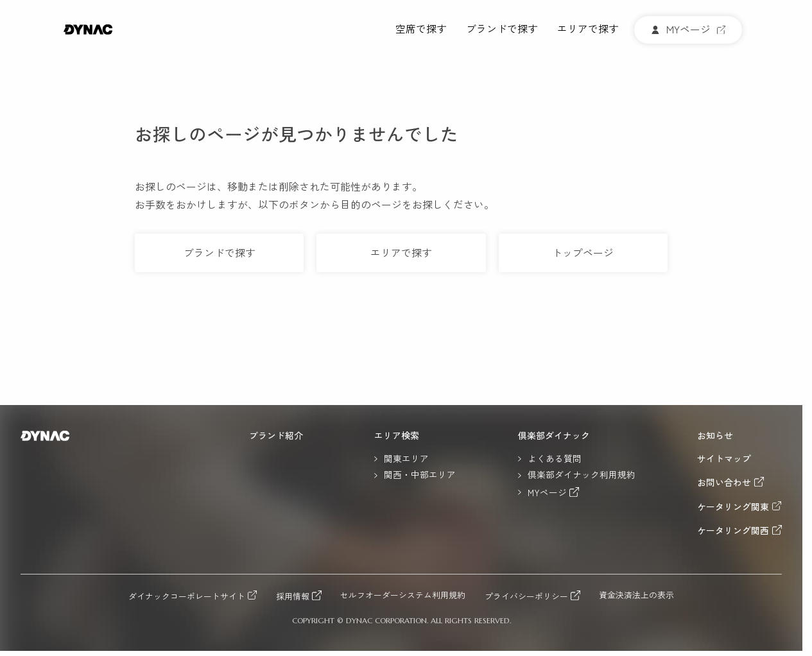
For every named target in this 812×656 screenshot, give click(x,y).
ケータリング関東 (733, 506)
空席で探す (421, 30)
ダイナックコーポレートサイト (187, 596)
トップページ (583, 253)
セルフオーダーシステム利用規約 (403, 595)
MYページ (547, 492)
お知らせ (715, 436)
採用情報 (293, 596)
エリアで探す (588, 30)
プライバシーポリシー (526, 596)
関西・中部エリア (420, 475)
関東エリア (406, 459)
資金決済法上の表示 (636, 595)
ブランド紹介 (276, 436)
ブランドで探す (502, 30)
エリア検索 (397, 436)
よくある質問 (555, 459)
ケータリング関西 (733, 530)
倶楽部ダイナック (554, 436)
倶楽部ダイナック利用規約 (582, 475)
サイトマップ (724, 459)
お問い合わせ (724, 482)
